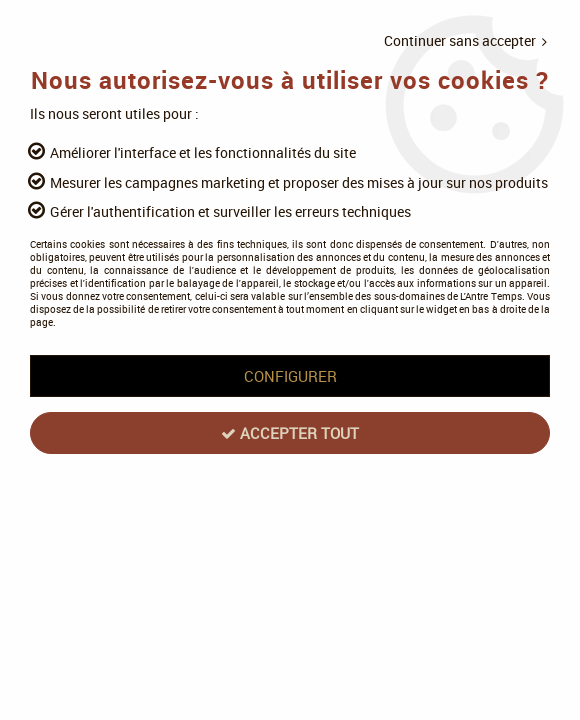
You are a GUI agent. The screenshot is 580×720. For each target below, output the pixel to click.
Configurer (290, 376)
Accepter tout (290, 433)
